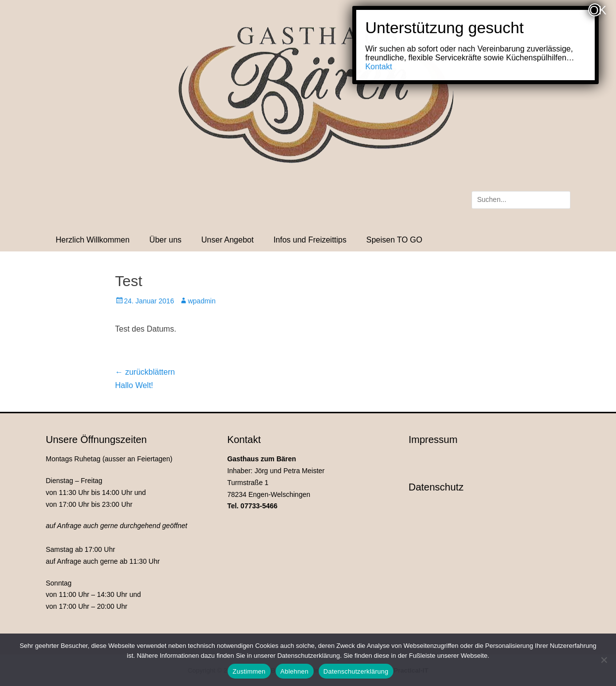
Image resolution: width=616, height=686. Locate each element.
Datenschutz (436, 487)
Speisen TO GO (394, 240)
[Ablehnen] (604, 660)
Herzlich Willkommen (93, 240)
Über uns (166, 240)
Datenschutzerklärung (356, 671)
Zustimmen (249, 671)
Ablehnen (295, 671)
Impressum (433, 440)
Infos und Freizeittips (310, 240)
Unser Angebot (228, 240)
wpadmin (202, 301)
